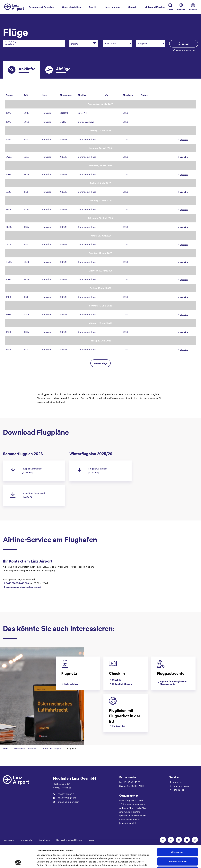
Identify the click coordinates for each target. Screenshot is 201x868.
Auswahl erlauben (178, 840)
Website (182, 140)
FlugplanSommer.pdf (32, 468)
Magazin (132, 7)
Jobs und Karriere (155, 7)
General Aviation (71, 7)
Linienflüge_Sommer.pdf (34, 493)
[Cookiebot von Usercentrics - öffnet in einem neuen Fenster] (18, 863)
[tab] (22, 70)
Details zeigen (149, 862)
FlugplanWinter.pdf (98, 468)
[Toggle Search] (170, 7)
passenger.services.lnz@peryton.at (23, 587)
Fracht (93, 7)
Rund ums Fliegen (52, 748)
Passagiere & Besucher (41, 7)
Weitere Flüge (100, 363)
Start (5, 748)
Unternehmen (112, 7)
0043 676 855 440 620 (18, 583)
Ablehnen (178, 850)
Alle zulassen (177, 831)
